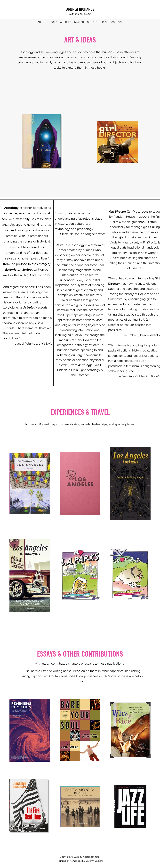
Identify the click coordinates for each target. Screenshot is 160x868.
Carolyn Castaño (95, 861)
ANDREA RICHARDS (80, 9)
